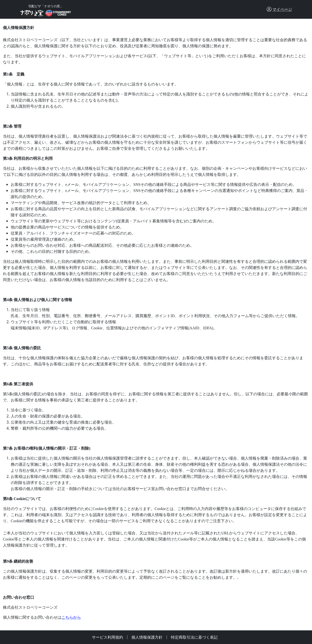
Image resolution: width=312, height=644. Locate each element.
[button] (279, 9)
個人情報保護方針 (147, 637)
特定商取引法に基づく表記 (194, 637)
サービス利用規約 (107, 637)
